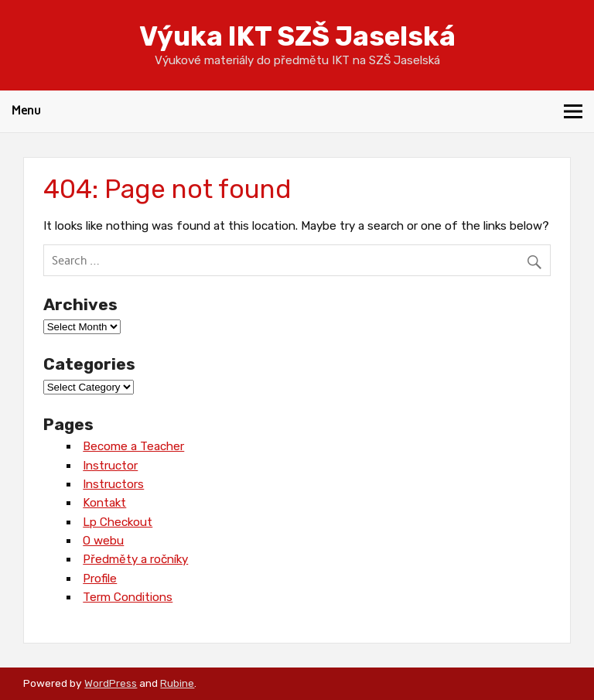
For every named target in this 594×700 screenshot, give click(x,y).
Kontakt (104, 503)
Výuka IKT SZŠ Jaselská (297, 36)
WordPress (111, 683)
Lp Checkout (118, 522)
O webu (103, 541)
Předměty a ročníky (135, 559)
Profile (100, 579)
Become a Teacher (133, 446)
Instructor (110, 466)
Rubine (177, 683)
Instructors (113, 484)
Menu (26, 111)
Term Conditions (128, 597)
